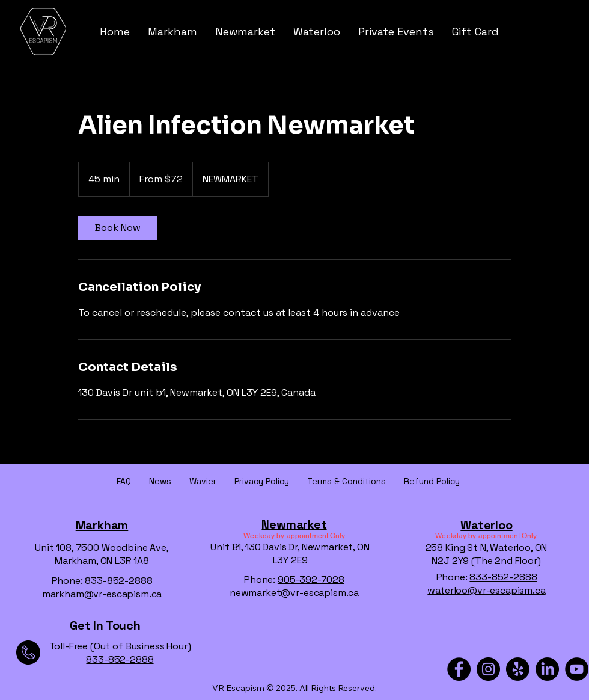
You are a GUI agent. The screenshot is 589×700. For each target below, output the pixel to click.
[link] (118, 228)
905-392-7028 (311, 579)
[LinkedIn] (547, 669)
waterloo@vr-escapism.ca (486, 590)
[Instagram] (488, 669)
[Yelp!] (518, 669)
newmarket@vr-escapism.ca (294, 593)
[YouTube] (577, 669)
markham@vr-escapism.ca (102, 594)
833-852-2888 (503, 577)
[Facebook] (459, 669)
